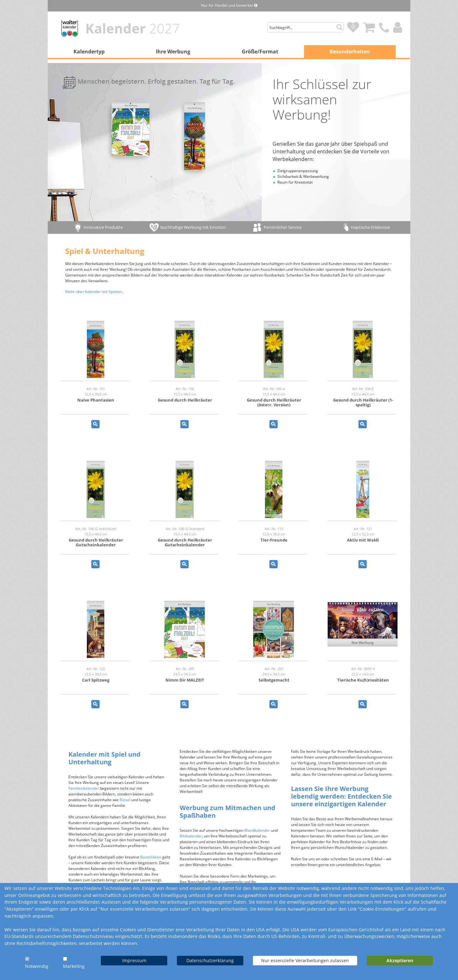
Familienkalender (84, 788)
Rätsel (125, 800)
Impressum (134, 960)
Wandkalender (257, 830)
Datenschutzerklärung (210, 960)
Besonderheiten (350, 52)
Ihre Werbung (173, 52)
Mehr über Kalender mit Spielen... (95, 292)
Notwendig (37, 966)
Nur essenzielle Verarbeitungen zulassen (305, 960)
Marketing (74, 966)
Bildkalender (191, 836)
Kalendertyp (89, 52)
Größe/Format (260, 52)
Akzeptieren (400, 960)
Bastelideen (151, 857)
